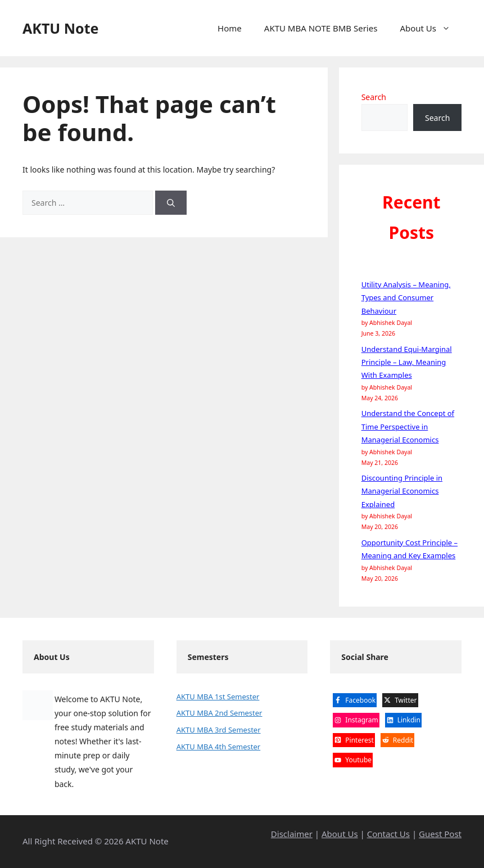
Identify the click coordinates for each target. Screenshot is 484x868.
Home (230, 28)
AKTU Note (60, 28)
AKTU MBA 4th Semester (219, 747)
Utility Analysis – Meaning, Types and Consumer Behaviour (406, 298)
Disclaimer (292, 834)
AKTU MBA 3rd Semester (219, 730)
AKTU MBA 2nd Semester (220, 713)
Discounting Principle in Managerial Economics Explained (402, 491)
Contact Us (388, 834)
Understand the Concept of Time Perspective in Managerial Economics (408, 426)
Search (374, 97)
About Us (431, 28)
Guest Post (440, 834)
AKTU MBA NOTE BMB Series (321, 28)
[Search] (171, 203)
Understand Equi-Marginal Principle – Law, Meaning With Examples (407, 362)
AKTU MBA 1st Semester (218, 697)
